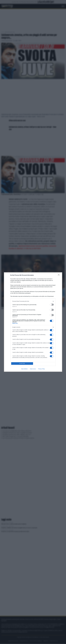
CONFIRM (22, 363)
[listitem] (33, 301)
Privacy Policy (41, 369)
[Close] (59, 275)
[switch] (52, 305)
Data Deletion (24, 369)
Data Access (33, 369)
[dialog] (33, 322)
